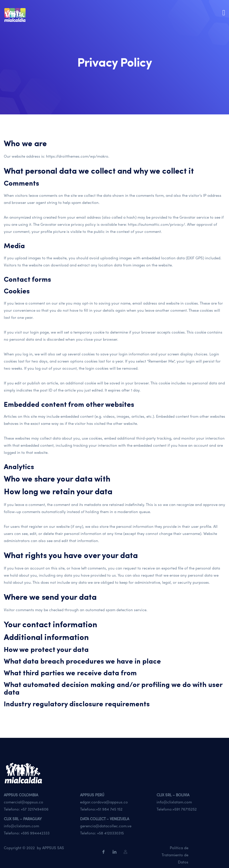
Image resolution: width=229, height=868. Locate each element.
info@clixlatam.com (174, 802)
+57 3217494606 (35, 809)
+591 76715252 (185, 809)
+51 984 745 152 (109, 809)
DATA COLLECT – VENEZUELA (105, 819)
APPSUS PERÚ (92, 795)
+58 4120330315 (110, 833)
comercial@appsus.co (24, 802)
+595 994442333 (35, 833)
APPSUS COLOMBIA (21, 795)
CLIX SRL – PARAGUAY (23, 819)
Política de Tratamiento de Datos (175, 855)
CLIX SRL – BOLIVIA (173, 795)
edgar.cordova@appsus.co (104, 802)
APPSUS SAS (53, 848)
